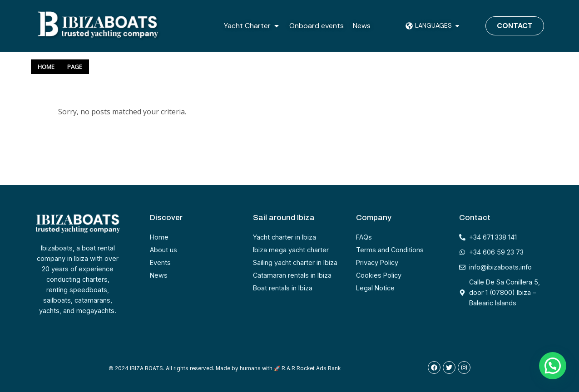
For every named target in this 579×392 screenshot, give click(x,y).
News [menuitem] (362, 26)
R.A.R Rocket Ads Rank (311, 368)
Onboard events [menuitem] (317, 26)
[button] (277, 26)
